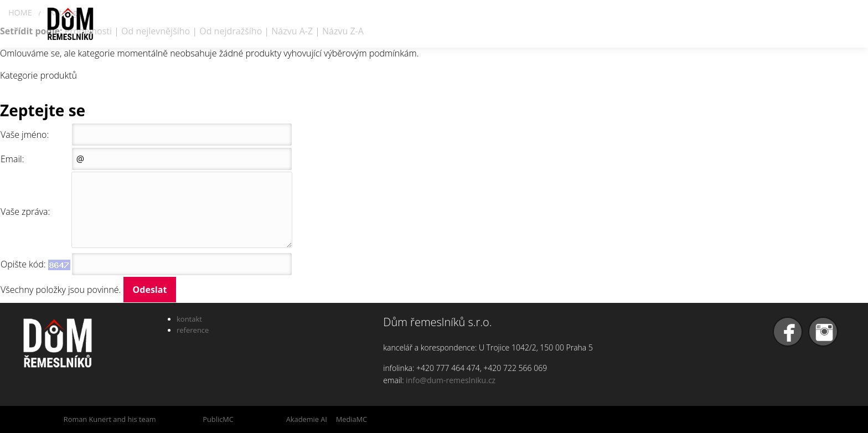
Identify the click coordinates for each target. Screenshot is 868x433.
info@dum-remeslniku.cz (451, 380)
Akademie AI (307, 419)
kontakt (189, 319)
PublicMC (218, 419)
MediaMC (352, 419)
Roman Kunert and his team (110, 419)
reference (193, 330)
